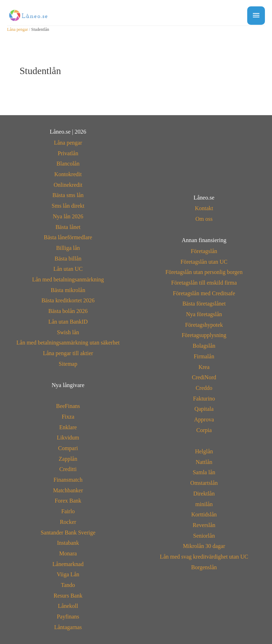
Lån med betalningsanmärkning (68, 279)
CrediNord (204, 377)
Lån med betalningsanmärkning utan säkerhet (68, 343)
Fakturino (204, 399)
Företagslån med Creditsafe (204, 293)
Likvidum (68, 438)
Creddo (204, 388)
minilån (204, 504)
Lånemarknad (68, 564)
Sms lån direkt (68, 206)
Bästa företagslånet (204, 304)
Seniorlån (204, 536)
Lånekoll (68, 606)
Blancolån (68, 164)
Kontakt (204, 208)
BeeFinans (68, 406)
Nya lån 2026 (68, 216)
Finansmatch (68, 480)
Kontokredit (68, 174)
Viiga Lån (68, 574)
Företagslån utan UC (204, 262)
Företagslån (204, 251)
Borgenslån (204, 567)
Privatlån (68, 153)
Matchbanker (68, 490)
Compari (68, 448)
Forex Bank (68, 501)
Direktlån (204, 494)
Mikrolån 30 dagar (204, 546)
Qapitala (204, 409)
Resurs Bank (68, 596)
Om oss (204, 219)
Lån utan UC (68, 269)
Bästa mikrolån (68, 290)
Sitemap (68, 364)
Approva (204, 419)
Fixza (68, 417)
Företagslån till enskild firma (204, 283)
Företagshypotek (204, 325)
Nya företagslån (204, 314)
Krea (204, 367)
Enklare (68, 427)
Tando (68, 585)
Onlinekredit (68, 185)
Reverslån (204, 525)
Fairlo (68, 511)
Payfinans (68, 617)
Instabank (68, 543)
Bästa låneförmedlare (68, 237)
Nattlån (204, 462)
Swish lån (68, 332)
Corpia (204, 430)
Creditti (68, 469)
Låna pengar (18, 29)
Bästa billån (68, 259)
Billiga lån (68, 248)
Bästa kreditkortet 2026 (68, 300)
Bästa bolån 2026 (68, 311)
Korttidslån (204, 514)
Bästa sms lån (68, 195)
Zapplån (68, 459)
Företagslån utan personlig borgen (204, 272)
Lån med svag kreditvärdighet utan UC (204, 557)
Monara (68, 553)
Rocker (68, 522)
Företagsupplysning (204, 335)
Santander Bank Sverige (68, 533)
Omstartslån (204, 483)
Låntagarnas (68, 627)
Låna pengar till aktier (68, 353)
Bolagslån (204, 346)
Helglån (204, 451)
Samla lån (204, 472)
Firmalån (204, 356)
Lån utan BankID (68, 322)
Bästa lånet (68, 227)
